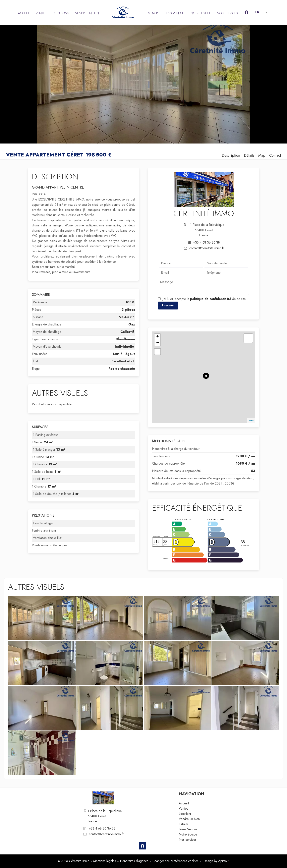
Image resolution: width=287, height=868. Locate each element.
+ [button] (158, 337)
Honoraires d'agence (134, 861)
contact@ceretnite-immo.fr (207, 248)
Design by (216, 861)
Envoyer (168, 305)
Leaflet (251, 421)
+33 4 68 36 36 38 (207, 242)
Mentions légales (105, 861)
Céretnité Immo (204, 213)
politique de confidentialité (211, 299)
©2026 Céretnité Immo (74, 861)
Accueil (123, 12)
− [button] (158, 343)
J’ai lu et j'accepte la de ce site (204, 299)
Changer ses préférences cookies (175, 861)
